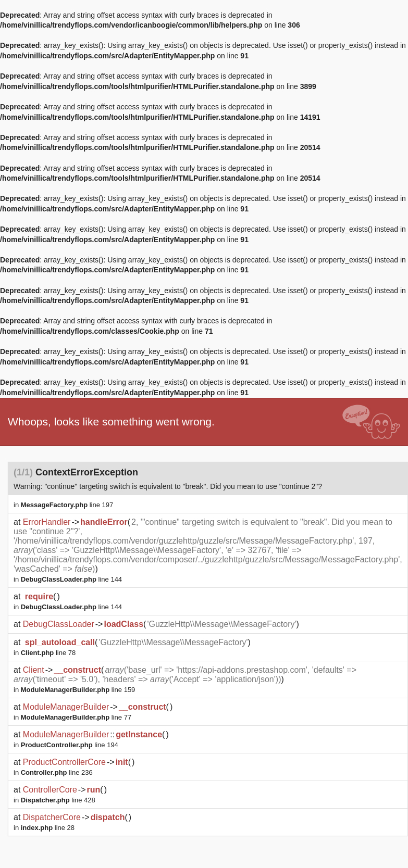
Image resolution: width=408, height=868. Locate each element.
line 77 (76, 717)
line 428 (58, 800)
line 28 (48, 828)
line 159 (78, 690)
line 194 (70, 745)
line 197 (67, 505)
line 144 (71, 579)
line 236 (57, 772)
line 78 (48, 653)
